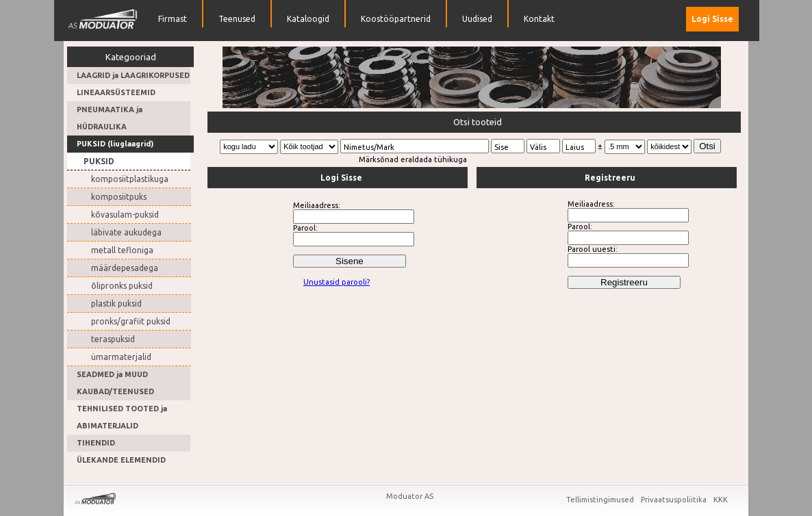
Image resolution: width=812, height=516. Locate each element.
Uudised (477, 19)
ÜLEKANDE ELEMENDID (121, 460)
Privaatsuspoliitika (675, 500)
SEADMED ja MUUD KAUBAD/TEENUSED (115, 383)
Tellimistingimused (601, 500)
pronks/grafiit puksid (131, 321)
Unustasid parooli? (337, 282)
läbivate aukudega (126, 232)
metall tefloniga (122, 250)
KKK (721, 500)
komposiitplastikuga (130, 179)
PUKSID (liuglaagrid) (115, 144)
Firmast (173, 19)
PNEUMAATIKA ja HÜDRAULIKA (110, 118)
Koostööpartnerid (396, 19)
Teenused (237, 19)
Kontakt (539, 19)
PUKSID (99, 161)
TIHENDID (96, 443)
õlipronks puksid (122, 286)
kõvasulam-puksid (125, 215)
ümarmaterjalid (121, 357)
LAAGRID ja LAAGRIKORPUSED (133, 75)
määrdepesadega (125, 268)
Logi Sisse (712, 19)
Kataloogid (308, 19)
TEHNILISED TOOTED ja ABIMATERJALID (122, 417)
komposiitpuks (119, 197)
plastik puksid (116, 304)
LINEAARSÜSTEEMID (116, 92)
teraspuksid (113, 339)
